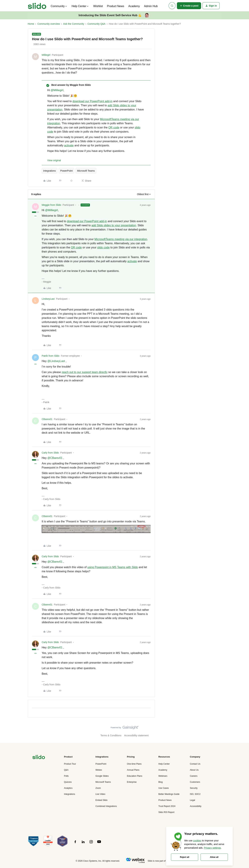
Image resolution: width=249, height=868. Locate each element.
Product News (116, 6)
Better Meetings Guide (169, 794)
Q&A (66, 770)
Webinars (163, 776)
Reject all (185, 857)
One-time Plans (134, 764)
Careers (194, 776)
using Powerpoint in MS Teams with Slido (113, 567)
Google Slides (102, 776)
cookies (197, 841)
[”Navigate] (39, 758)
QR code (114, 127)
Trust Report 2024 (167, 806)
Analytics (68, 788)
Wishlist (98, 6)
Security (194, 788)
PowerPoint (66, 171)
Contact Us (195, 764)
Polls (66, 776)
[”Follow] (75, 844)
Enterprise (132, 782)
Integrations (70, 794)
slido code (103, 247)
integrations (49, 171)
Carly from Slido (50, 453)
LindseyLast (48, 299)
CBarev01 (47, 419)
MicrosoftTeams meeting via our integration (121, 239)
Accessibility (196, 806)
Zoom (98, 788)
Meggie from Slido (51, 205)
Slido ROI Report (166, 812)
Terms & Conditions (111, 735)
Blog (161, 782)
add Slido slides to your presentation (114, 225)
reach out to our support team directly (85, 372)
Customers (195, 782)
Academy (134, 6)
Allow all (214, 857)
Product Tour (70, 764)
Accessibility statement (136, 735)
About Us (194, 770)
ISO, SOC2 (195, 794)
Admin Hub (151, 6)
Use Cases (164, 788)
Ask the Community (74, 24)
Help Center (164, 764)
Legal (192, 800)
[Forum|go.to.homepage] (37, 6)
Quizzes (68, 782)
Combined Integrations (106, 806)
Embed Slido (101, 800)
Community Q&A (96, 24)
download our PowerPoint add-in (92, 101)
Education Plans (135, 776)
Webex (99, 770)
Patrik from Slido (51, 356)
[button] (189, 6)
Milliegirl (46, 55)
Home (31, 24)
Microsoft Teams (86, 171)
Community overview (49, 24)
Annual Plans (133, 770)
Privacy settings (212, 848)
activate (69, 145)
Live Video (100, 794)
